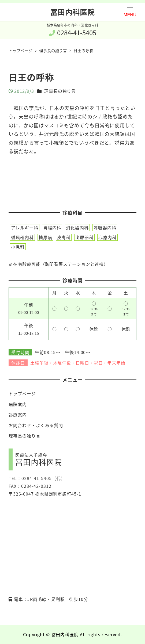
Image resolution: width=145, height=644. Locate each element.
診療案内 (18, 415)
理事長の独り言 (60, 91)
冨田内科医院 (72, 12)
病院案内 (18, 404)
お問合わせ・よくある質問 (36, 425)
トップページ (22, 393)
